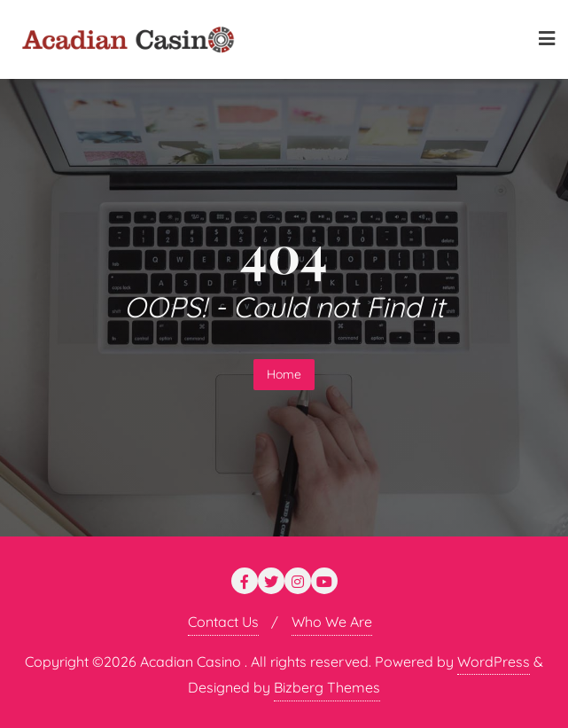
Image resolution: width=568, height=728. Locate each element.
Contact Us (223, 622)
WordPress (494, 661)
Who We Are (332, 622)
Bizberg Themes (327, 687)
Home (284, 374)
